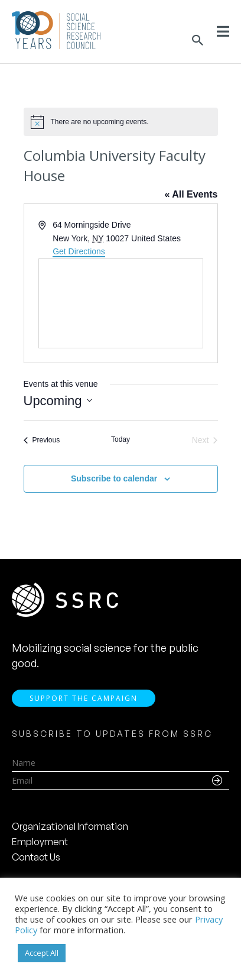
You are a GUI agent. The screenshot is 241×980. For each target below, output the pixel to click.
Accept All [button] (42, 953)
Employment (40, 842)
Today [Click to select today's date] (120, 439)
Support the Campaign (84, 698)
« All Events (191, 194)
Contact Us (36, 857)
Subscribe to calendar (114, 478)
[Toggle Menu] (223, 31)
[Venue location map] (121, 303)
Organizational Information (70, 826)
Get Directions (79, 251)
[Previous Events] (42, 440)
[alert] (121, 122)
